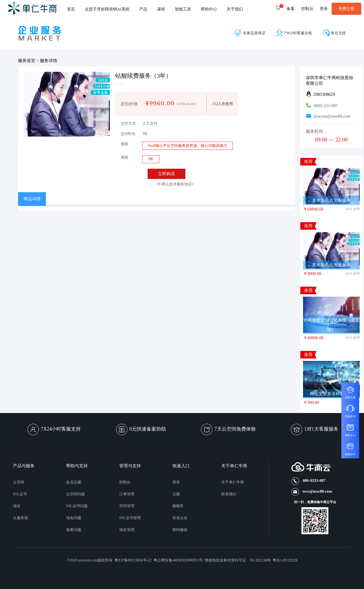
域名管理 (127, 530)
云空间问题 (76, 494)
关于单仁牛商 (233, 482)
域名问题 (74, 518)
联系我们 (229, 494)
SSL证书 (20, 494)
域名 (17, 506)
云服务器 (21, 518)
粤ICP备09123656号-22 (134, 560)
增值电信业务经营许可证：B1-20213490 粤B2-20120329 (251, 560)
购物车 (178, 506)
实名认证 (180, 518)
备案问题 (74, 530)
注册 (176, 494)
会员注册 (74, 482)
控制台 (125, 482)
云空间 (19, 482)
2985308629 (324, 94)
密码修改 (180, 530)
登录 (176, 482)
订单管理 (127, 494)
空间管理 (127, 506)
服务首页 (27, 61)
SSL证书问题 (77, 506)
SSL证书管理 (130, 518)
